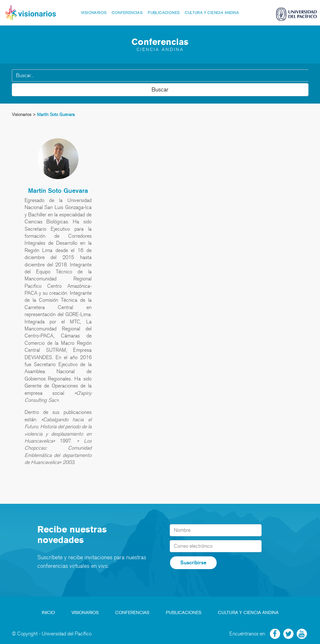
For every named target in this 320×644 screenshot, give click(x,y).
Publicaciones (164, 13)
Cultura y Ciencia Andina (212, 13)
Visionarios (94, 13)
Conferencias (127, 13)
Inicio (48, 613)
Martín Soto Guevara (58, 191)
